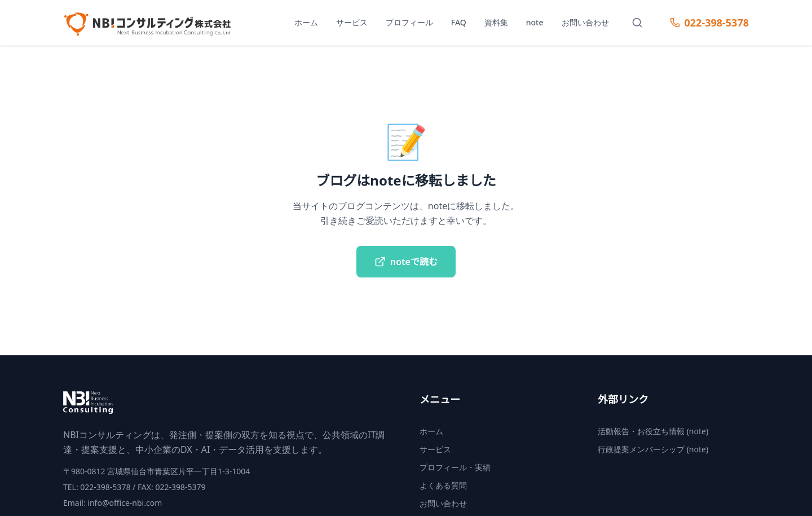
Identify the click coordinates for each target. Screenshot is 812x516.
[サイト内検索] (637, 23)
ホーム (306, 22)
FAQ (459, 22)
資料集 (496, 22)
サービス (352, 22)
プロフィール (409, 22)
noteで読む (406, 262)
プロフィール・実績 (455, 467)
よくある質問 (443, 485)
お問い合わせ (585, 22)
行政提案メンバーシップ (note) (653, 449)
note (535, 22)
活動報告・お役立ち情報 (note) (653, 431)
